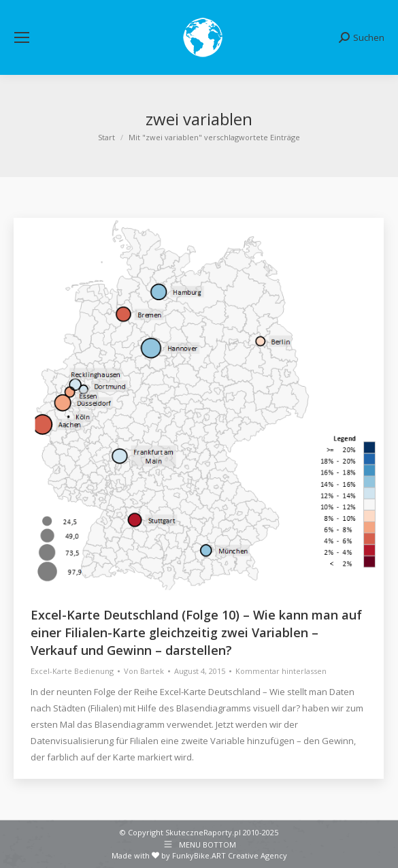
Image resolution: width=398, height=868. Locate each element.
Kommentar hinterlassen (281, 671)
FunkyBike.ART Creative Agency (230, 855)
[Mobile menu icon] (22, 37)
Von (144, 671)
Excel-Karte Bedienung (72, 671)
